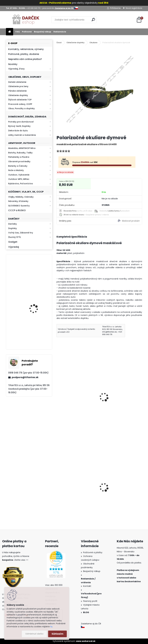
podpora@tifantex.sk (25, 377)
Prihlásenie (115, 8)
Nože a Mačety (16, 170)
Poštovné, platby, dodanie (24, 54)
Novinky (13, 64)
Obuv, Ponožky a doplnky (21, 108)
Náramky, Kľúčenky (18, 201)
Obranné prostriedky (19, 161)
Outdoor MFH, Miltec (19, 179)
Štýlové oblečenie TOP (20, 100)
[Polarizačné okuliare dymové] (99, 90)
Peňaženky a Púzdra (19, 157)
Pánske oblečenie (17, 91)
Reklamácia (60, 32)
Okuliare (93, 43)
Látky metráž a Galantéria (22, 135)
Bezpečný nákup (43, 32)
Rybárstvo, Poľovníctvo (21, 184)
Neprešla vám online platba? (25, 59)
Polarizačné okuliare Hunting (119, 399)
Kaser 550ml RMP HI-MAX (38, 303)
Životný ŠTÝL (15, 237)
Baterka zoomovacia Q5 (37, 276)
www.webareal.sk (86, 641)
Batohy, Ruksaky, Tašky (20, 153)
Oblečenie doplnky (18, 95)
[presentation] (58, 393)
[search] (93, 20)
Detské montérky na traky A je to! (77, 496)
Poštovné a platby (93, 552)
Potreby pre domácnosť (21, 122)
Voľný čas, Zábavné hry (21, 233)
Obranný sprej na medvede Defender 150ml (118, 498)
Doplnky (13, 228)
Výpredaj (14, 247)
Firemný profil (90, 601)
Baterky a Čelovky (18, 166)
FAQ (18, 32)
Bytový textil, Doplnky (19, 126)
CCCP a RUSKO (17, 210)
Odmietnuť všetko (34, 634)
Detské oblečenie (17, 82)
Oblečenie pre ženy (18, 86)
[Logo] (26, 20)
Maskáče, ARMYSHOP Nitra (22, 148)
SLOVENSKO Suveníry (19, 206)
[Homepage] (10, 32)
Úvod (59, 43)
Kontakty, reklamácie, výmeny (26, 49)
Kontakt (87, 586)
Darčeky (13, 224)
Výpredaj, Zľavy (16, 69)
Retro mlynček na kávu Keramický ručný (36, 330)
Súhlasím (57, 634)
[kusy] (109, 423)
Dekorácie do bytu (18, 131)
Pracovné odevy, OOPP (20, 104)
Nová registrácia (134, 8)
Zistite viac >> (21, 560)
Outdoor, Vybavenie (19, 175)
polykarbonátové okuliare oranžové (73, 401)
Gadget (13, 242)
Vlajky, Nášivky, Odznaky (21, 197)
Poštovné (27, 32)
